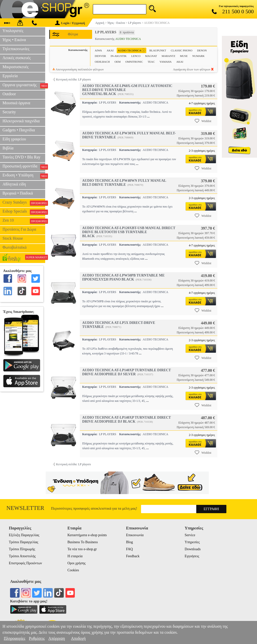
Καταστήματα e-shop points (87, 535)
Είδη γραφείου (14, 139)
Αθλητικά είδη (14, 184)
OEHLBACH (102, 62)
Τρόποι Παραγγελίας (23, 542)
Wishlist (203, 121)
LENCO (136, 56)
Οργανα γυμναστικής (24, 85)
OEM (117, 62)
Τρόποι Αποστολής (22, 556)
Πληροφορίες (15, 638)
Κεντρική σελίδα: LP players (74, 79)
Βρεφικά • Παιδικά (18, 193)
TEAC (151, 62)
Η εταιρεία (75, 556)
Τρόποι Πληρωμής (22, 549)
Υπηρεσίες (192, 542)
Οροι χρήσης (77, 563)
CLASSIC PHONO (182, 50)
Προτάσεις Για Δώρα (19, 229)
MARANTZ (168, 56)
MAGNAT (151, 56)
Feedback (133, 556)
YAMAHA (166, 62)
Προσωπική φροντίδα (24, 167)
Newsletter (25, 508)
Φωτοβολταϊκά (15, 247)
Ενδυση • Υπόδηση (24, 176)
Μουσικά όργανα (16, 103)
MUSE (184, 56)
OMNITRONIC (134, 62)
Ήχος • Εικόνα (14, 40)
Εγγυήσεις (192, 556)
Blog (129, 542)
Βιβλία (8, 148)
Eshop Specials (24, 212)
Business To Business (83, 542)
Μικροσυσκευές (16, 67)
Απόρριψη (56, 638)
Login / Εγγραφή (70, 23)
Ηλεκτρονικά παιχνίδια (21, 121)
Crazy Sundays (24, 203)
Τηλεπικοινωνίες (16, 49)
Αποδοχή (78, 638)
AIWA (99, 50)
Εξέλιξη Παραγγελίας (24, 535)
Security (9, 112)
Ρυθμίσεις (37, 638)
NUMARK (198, 56)
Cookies (73, 570)
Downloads (193, 549)
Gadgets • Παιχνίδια (19, 130)
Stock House (13, 238)
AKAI (110, 50)
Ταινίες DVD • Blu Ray (21, 157)
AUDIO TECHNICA (132, 51)
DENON (202, 50)
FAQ (129, 549)
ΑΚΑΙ (180, 62)
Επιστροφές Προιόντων (25, 563)
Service (190, 535)
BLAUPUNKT (158, 50)
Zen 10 (24, 221)
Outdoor (9, 94)
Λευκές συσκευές (17, 58)
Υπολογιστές (13, 31)
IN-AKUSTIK (119, 56)
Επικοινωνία (135, 535)
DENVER (101, 56)
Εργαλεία (10, 76)
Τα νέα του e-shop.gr (82, 549)
